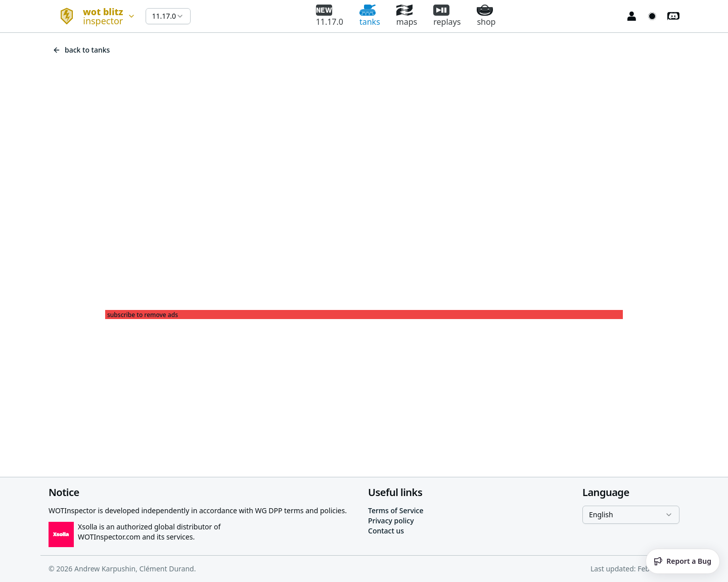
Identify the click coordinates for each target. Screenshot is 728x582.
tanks (370, 16)
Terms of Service (396, 510)
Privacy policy (391, 521)
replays (447, 16)
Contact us (386, 531)
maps (407, 16)
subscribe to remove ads (143, 315)
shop (486, 16)
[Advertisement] (364, 390)
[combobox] (93, 16)
